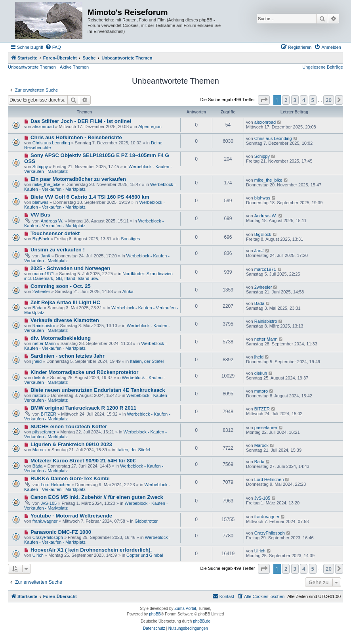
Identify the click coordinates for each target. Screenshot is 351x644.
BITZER (49, 414)
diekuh (39, 378)
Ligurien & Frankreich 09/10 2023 (71, 444)
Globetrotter (146, 521)
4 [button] (304, 100)
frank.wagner (45, 521)
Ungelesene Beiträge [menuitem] (323, 67)
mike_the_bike (47, 184)
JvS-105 (49, 503)
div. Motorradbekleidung (61, 338)
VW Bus (40, 215)
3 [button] (295, 100)
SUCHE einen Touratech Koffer (69, 426)
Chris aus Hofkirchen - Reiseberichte (76, 137)
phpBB (155, 614)
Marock (40, 450)
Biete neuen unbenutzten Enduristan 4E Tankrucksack (98, 390)
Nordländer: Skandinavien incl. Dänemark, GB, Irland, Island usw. (98, 276)
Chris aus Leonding (51, 143)
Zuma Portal (185, 609)
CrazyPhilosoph (48, 537)
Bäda (38, 308)
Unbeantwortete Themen (32, 67)
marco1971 (43, 274)
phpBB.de (202, 621)
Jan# (46, 256)
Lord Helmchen (56, 485)
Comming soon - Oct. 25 (61, 286)
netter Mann (44, 343)
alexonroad (43, 126)
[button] (264, 100)
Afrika (128, 291)
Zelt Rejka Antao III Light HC (65, 302)
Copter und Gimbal (145, 555)
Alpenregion (150, 126)
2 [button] (286, 100)
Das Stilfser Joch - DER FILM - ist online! (81, 121)
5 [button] (313, 100)
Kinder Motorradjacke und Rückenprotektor (85, 372)
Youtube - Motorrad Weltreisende (71, 516)
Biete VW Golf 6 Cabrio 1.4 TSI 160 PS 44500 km (90, 197)
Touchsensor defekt (55, 233)
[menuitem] (53, 47)
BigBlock (41, 239)
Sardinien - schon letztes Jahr (68, 356)
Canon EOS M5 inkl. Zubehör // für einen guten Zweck (97, 497)
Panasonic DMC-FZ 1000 (61, 532)
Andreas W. (52, 221)
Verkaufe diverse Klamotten (65, 320)
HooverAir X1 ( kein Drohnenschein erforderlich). (91, 550)
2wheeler (41, 291)
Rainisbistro (44, 326)
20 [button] (329, 100)
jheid (37, 361)
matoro (39, 395)
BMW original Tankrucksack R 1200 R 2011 (83, 408)
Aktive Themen (74, 67)
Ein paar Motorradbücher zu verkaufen (78, 179)
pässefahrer (44, 432)
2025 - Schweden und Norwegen (71, 268)
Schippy (40, 167)
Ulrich (38, 555)
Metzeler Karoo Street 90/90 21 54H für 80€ (83, 461)
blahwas (40, 202)
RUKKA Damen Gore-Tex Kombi (70, 478)
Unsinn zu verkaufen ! (58, 250)
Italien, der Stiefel (147, 361)
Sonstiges (130, 239)
